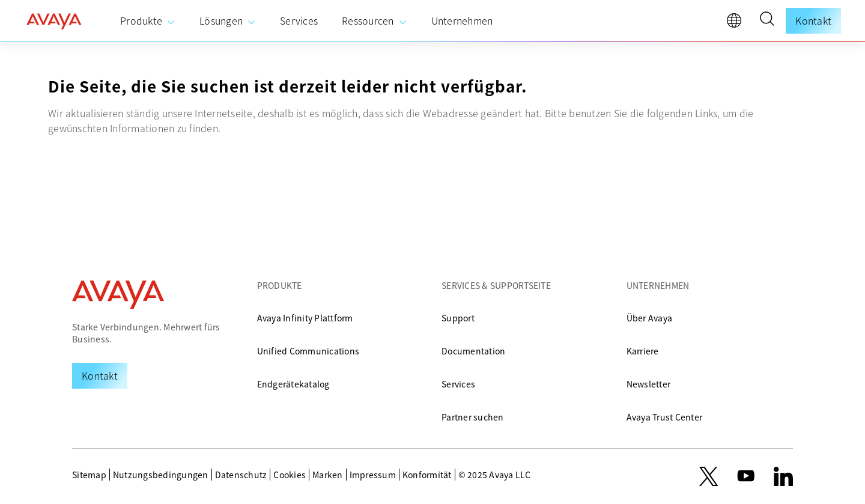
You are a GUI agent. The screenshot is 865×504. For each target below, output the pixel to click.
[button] (766, 20)
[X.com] (709, 476)
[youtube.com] (746, 476)
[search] (766, 20)
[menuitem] (148, 21)
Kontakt (813, 20)
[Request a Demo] (100, 375)
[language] (737, 23)
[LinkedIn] (783, 476)
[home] (54, 21)
